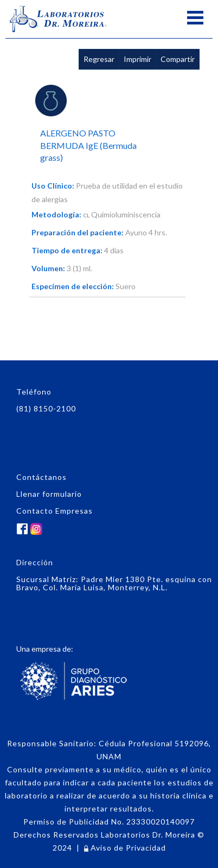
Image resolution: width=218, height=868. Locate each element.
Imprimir (137, 59)
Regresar (99, 59)
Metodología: (56, 214)
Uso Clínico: (53, 186)
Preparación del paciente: (78, 232)
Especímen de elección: (73, 286)
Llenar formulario (49, 494)
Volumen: (48, 268)
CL (86, 215)
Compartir (178, 59)
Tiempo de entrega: (67, 250)
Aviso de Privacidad (125, 848)
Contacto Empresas (54, 511)
